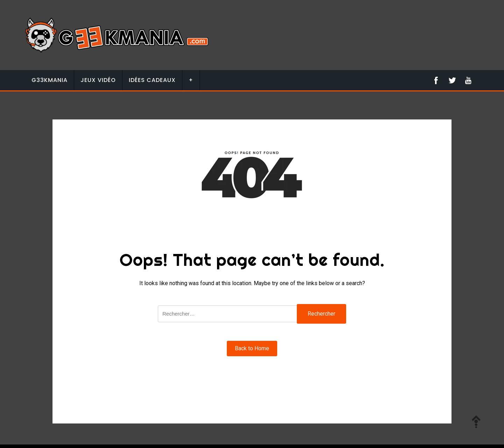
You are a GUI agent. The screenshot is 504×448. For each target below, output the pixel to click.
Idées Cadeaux (152, 80)
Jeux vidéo (98, 80)
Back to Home (252, 348)
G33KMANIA (50, 80)
